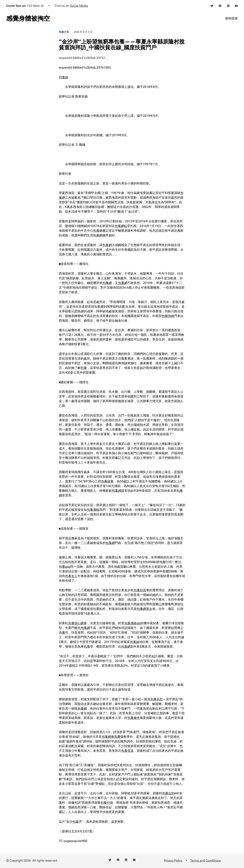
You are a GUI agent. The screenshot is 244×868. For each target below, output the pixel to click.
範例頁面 (232, 18)
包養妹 (63, 77)
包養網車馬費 (111, 737)
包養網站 (121, 226)
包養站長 (140, 590)
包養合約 (157, 699)
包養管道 (127, 751)
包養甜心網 (76, 623)
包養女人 (71, 576)
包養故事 (107, 481)
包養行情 (107, 803)
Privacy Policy (173, 861)
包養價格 (93, 510)
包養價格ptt (132, 623)
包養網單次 (144, 609)
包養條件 (134, 718)
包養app (65, 567)
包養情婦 (168, 316)
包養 (96, 231)
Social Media (79, 6)
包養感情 (118, 491)
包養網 (98, 235)
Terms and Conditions (205, 861)
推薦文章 (64, 32)
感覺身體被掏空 (28, 18)
